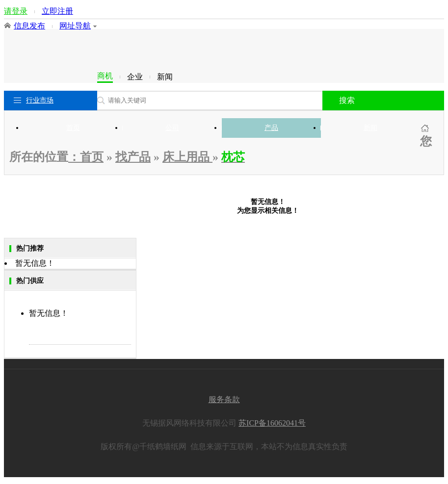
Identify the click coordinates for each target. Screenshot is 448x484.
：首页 (86, 157)
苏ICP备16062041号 (272, 423)
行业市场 (40, 100)
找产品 (133, 157)
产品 (271, 128)
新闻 (370, 128)
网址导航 (78, 26)
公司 (172, 128)
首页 (73, 128)
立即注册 (57, 11)
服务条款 (224, 399)
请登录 (16, 11)
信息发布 (29, 26)
